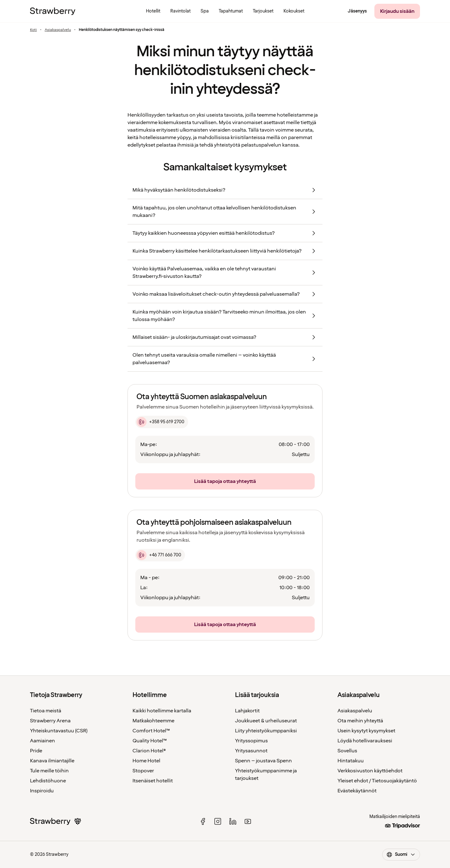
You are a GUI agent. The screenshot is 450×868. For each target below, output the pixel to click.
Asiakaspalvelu (58, 30)
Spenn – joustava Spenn (263, 761)
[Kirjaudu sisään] (397, 11)
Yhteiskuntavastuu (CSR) (59, 731)
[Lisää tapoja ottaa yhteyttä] (225, 481)
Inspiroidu (42, 791)
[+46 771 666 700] (160, 555)
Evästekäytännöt (357, 791)
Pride (36, 751)
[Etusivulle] (53, 11)
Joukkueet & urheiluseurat (266, 721)
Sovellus (347, 751)
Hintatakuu (351, 761)
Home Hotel (146, 761)
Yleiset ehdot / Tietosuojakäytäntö (377, 781)
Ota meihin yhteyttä (360, 721)
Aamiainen (42, 741)
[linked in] (233, 821)
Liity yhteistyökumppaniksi (266, 731)
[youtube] (248, 821)
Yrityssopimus (251, 741)
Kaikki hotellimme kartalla (162, 711)
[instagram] (218, 821)
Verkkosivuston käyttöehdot (370, 771)
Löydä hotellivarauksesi (365, 741)
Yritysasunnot (251, 751)
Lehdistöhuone (48, 781)
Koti (33, 30)
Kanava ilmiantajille (52, 761)
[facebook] (203, 821)
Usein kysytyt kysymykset (366, 731)
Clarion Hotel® (149, 751)
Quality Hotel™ (150, 741)
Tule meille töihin (49, 771)
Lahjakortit (247, 711)
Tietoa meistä (46, 711)
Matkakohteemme (153, 721)
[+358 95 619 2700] (162, 422)
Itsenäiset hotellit (153, 781)
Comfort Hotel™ (151, 731)
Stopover (143, 771)
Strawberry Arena (50, 721)
